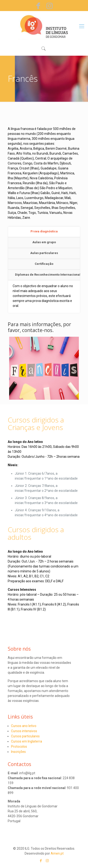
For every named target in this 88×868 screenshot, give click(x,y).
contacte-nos (37, 330)
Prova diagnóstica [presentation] (44, 231)
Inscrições (18, 752)
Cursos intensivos (24, 731)
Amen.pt (57, 853)
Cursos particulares (25, 736)
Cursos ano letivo (24, 726)
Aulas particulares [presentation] (44, 253)
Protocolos (19, 747)
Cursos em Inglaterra (27, 741)
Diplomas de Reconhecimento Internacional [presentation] (48, 275)
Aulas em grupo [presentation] (44, 242)
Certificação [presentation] (44, 264)
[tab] (44, 232)
